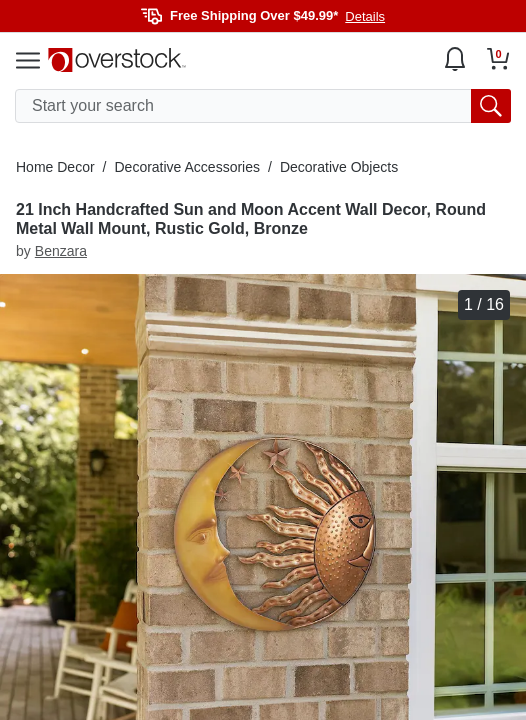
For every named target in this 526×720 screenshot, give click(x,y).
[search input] (263, 106)
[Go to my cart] (498, 59)
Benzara (61, 251)
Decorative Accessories (187, 167)
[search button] (491, 106)
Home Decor (55, 167)
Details (365, 16)
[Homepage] (117, 60)
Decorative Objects (339, 167)
